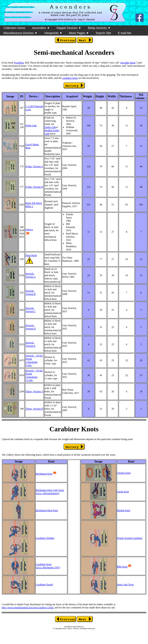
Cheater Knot (124, 473)
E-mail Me (125, 33)
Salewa (29, 230)
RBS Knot (122, 567)
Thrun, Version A (34, 391)
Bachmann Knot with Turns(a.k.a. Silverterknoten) (50, 492)
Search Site (103, 33)
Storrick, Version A (31, 275)
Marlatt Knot (124, 510)
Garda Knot (123, 492)
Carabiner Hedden (45, 538)
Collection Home (14, 28)
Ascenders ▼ (41, 28)
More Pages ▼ (79, 33)
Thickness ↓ (127, 96)
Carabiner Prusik (44, 585)
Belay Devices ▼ (99, 28)
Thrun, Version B (34, 409)
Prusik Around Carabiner (130, 538)
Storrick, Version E (30, 344)
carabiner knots (70, 78)
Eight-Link (31, 126)
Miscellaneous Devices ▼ (20, 33)
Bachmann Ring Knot (47, 510)
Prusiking (19, 63)
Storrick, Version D (31, 327)
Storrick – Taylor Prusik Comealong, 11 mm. (34, 375)
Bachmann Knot (44, 474)
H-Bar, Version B (34, 187)
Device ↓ (34, 96)
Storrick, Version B (31, 292)
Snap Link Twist (125, 585)
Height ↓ (101, 96)
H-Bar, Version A (34, 166)
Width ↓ (113, 96)
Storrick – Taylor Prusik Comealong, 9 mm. (34, 360)
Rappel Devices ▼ (69, 28)
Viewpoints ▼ (53, 33)
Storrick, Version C (31, 310)
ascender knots (128, 63)
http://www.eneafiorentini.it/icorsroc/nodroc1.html (27, 608)
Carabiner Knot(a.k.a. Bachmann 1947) (48, 566)
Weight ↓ (88, 96)
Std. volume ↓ (141, 96)
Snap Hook (31, 255)
